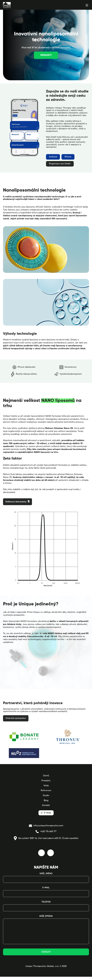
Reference (46, 790)
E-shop (48, 813)
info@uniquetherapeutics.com (46, 826)
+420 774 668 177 (46, 832)
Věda (46, 786)
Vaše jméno (46, 874)
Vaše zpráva (46, 916)
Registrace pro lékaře (60, 164)
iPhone (68, 157)
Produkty (46, 55)
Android (53, 157)
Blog (46, 800)
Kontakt (46, 805)
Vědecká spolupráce (16, 718)
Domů (46, 776)
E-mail (46, 888)
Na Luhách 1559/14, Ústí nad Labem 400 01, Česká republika (46, 838)
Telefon (46, 902)
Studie (46, 795)
